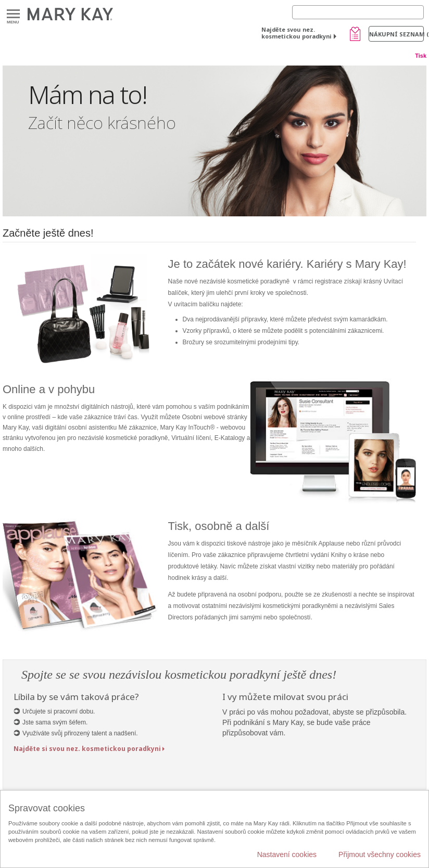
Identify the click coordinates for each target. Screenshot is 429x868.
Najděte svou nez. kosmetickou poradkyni (296, 33)
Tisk (421, 56)
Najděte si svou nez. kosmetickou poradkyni (87, 749)
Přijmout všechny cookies (380, 854)
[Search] (358, 12)
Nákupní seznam (396, 34)
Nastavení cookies (287, 854)
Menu (13, 14)
